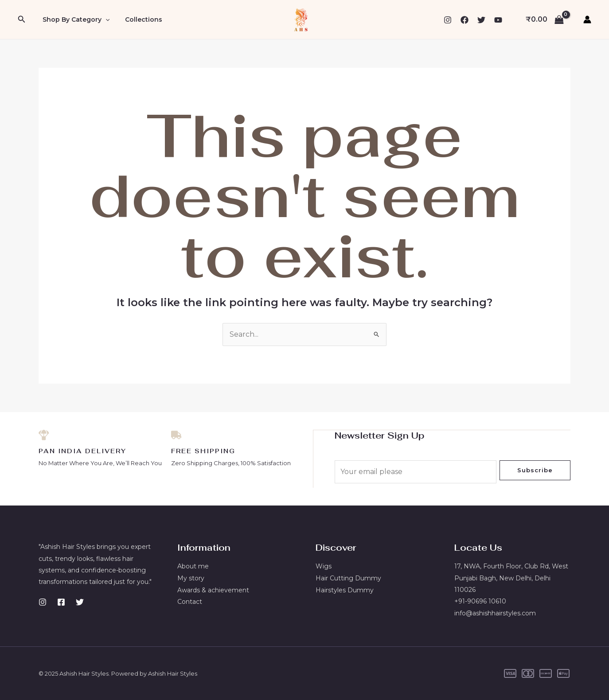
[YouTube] (498, 20)
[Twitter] (481, 20)
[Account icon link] (587, 19)
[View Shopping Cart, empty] (545, 19)
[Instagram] (448, 20)
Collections (139, 19)
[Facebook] (465, 20)
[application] (104, 19)
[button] (22, 19)
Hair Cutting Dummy (348, 578)
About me (193, 566)
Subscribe (535, 470)
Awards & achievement (213, 590)
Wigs (324, 566)
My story (191, 578)
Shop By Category (74, 19)
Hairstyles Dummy (345, 590)
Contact (190, 601)
